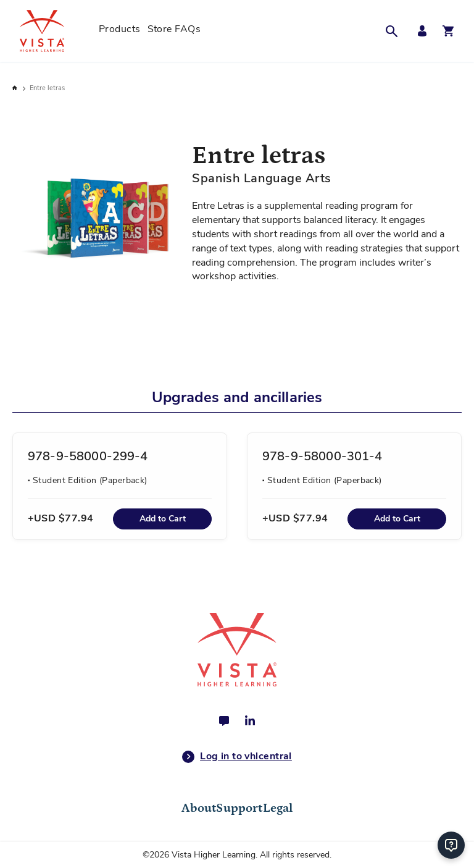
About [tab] (199, 808)
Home (15, 88)
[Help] (451, 845)
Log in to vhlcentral (237, 757)
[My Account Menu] (419, 31)
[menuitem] (120, 31)
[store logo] (56, 31)
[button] (395, 31)
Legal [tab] (278, 808)
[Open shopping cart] (448, 31)
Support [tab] (239, 808)
